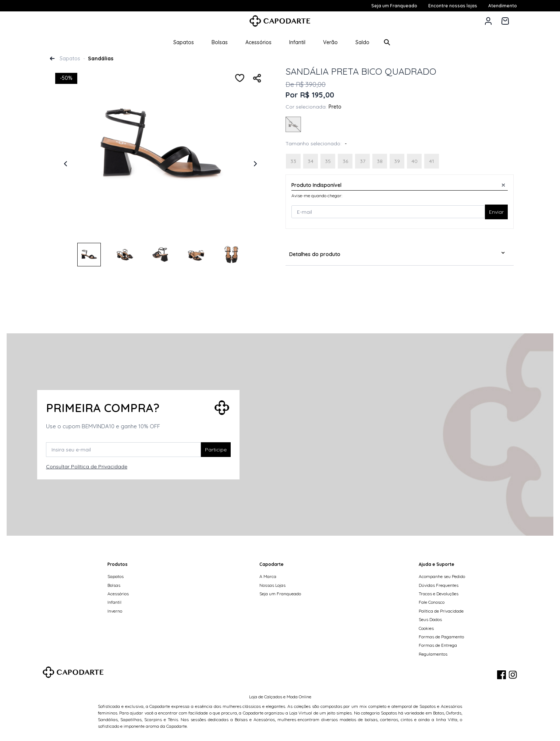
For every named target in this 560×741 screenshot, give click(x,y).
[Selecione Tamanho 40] (414, 161)
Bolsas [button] (220, 42)
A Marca (268, 576)
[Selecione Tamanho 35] (328, 161)
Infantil (114, 602)
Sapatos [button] (184, 42)
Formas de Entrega (438, 645)
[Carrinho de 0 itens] (505, 21)
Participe (216, 450)
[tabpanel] (160, 157)
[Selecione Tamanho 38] (380, 161)
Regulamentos (433, 654)
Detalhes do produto (315, 254)
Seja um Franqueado (280, 594)
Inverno (115, 611)
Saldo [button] (362, 42)
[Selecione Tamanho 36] (345, 161)
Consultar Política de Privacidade (87, 467)
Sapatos (70, 58)
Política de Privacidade (441, 611)
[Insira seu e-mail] (123, 450)
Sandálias (101, 58)
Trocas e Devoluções (439, 594)
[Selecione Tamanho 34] (311, 161)
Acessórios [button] (258, 42)
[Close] (503, 185)
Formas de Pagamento (441, 637)
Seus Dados (430, 619)
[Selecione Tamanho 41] (432, 161)
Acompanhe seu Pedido (442, 576)
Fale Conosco (432, 602)
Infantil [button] (297, 42)
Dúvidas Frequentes (439, 585)
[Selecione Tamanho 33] (293, 161)
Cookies (426, 628)
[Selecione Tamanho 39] (397, 161)
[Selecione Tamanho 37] (362, 161)
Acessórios (118, 594)
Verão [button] (330, 42)
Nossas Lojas (272, 585)
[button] (488, 21)
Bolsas (114, 585)
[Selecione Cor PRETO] (293, 125)
